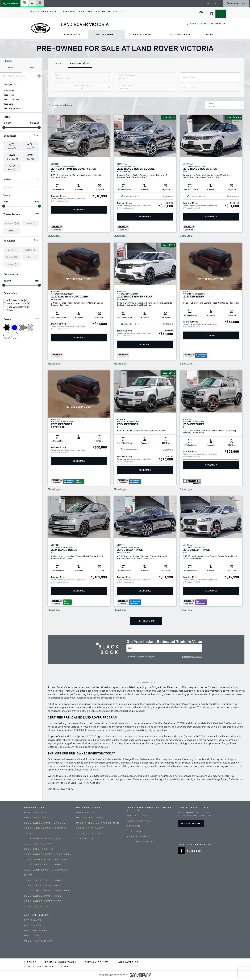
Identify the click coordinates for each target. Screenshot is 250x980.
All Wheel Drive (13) (18, 300)
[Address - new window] (93, 12)
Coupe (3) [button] (12, 148)
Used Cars (8, 104)
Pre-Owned (9, 90)
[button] (11, 3)
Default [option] (211, 106)
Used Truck (9, 95)
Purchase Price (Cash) (80, 64)
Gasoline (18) (12, 257)
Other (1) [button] (30, 148)
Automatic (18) (12, 223)
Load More (147, 621)
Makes (21, 179)
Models (21, 187)
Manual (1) (30, 223)
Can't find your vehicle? (192, 657)
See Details (79, 210)
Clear (36, 135)
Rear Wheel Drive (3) (18, 307)
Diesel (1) (12, 250)
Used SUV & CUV (11, 99)
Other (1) (12, 264)
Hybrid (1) (30, 257)
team (169, 776)
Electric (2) (30, 250)
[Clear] (39, 76)
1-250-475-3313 (49, 12)
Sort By (211, 103)
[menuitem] (72, 34)
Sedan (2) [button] (12, 169)
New (32, 68)
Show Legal (54, 236)
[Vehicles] (164, 648)
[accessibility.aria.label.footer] (141, 975)
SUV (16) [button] (30, 159)
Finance (57, 64)
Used (11, 68)
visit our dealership (77, 776)
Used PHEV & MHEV (12, 108)
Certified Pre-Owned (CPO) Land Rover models (180, 723)
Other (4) (12, 231)
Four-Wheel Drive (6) (18, 304)
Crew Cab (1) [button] (12, 159)
